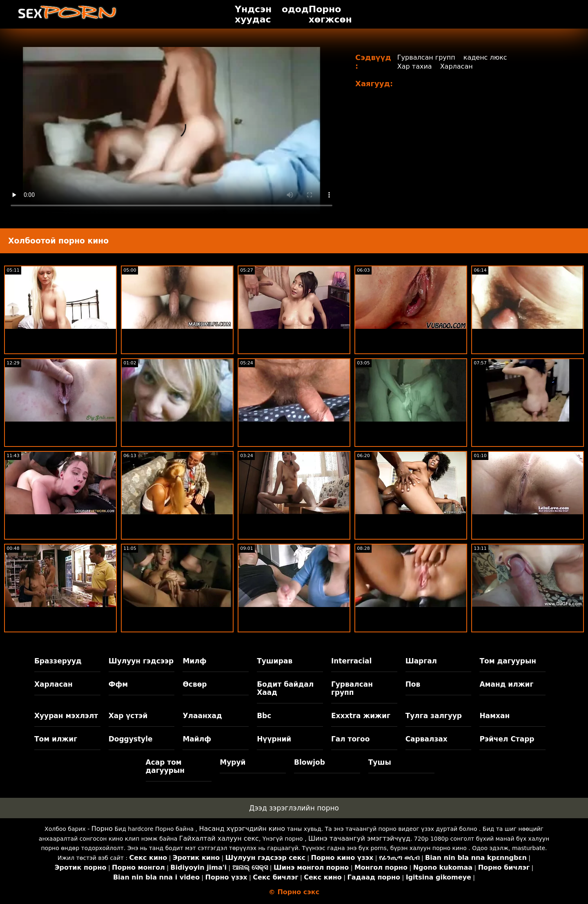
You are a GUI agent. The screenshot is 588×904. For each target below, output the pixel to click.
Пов (413, 684)
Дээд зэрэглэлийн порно (294, 808)
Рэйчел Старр (507, 739)
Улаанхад (202, 716)
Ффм (118, 684)
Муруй (233, 762)
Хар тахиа (415, 66)
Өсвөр (195, 684)
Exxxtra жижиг (361, 716)
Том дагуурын (508, 661)
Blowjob (310, 762)
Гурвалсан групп (426, 57)
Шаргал (421, 661)
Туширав (275, 661)
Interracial (352, 661)
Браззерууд (58, 661)
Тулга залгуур (434, 716)
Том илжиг (56, 739)
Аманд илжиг (506, 684)
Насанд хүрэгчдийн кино (242, 829)
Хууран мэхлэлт (66, 716)
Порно (102, 829)
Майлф (197, 739)
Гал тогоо (350, 739)
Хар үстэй (128, 716)
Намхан (494, 716)
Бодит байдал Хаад (285, 688)
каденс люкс (485, 57)
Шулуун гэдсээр (141, 661)
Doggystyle (131, 739)
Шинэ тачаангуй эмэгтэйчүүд (359, 838)
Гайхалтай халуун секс (219, 838)
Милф (194, 661)
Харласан (457, 66)
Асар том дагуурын (165, 766)
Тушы (380, 762)
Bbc (264, 716)
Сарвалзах (427, 739)
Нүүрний (274, 739)
